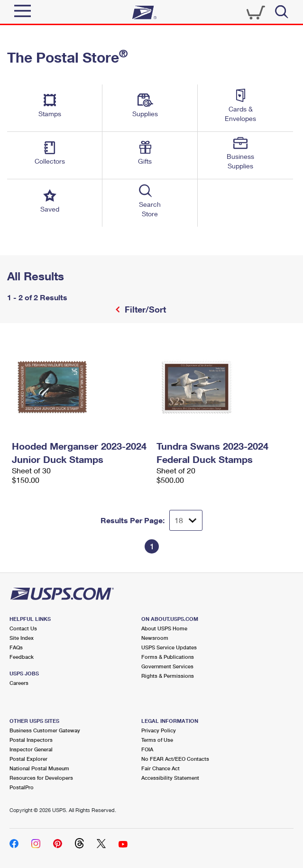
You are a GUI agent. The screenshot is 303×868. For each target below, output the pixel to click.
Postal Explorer (28, 759)
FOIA (147, 749)
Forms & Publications (168, 657)
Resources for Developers (41, 778)
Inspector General (31, 749)
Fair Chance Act (161, 768)
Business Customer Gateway (45, 730)
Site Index (22, 638)
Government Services (167, 666)
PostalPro (22, 787)
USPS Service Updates (169, 647)
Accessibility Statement (170, 778)
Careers (19, 683)
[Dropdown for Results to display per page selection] (186, 520)
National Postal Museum (39, 768)
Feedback (22, 657)
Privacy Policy (159, 730)
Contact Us (23, 628)
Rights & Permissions (168, 676)
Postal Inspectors (31, 740)
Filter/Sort (144, 309)
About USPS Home (164, 628)
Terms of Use (157, 740)
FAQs (16, 647)
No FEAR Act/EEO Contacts (175, 759)
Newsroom (155, 638)
